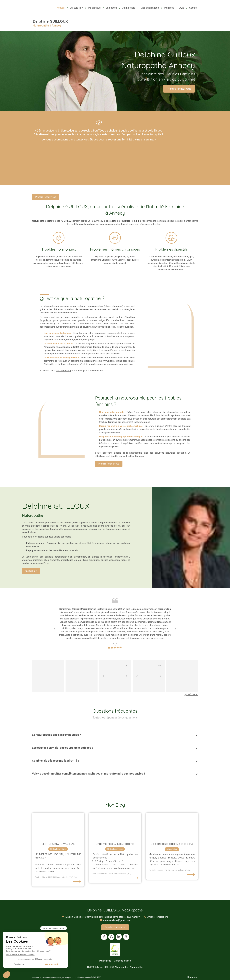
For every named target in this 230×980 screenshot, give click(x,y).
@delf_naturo (191, 694)
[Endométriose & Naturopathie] (115, 826)
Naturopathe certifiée (44, 221)
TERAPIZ (97, 977)
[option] (115, 628)
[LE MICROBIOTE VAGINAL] (58, 826)
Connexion (193, 977)
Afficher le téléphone (158, 917)
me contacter (63, 371)
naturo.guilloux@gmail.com (117, 920)
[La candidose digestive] (172, 826)
